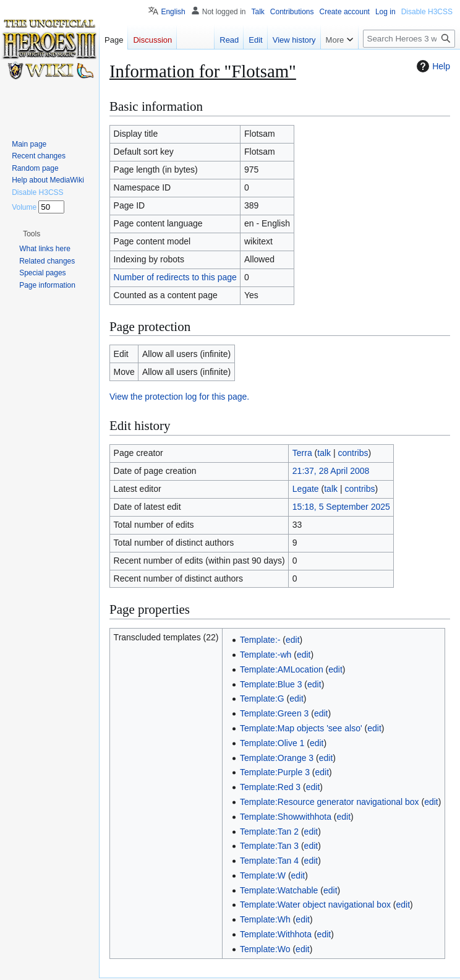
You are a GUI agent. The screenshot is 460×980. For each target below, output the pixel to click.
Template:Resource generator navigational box (330, 802)
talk (324, 453)
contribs (353, 453)
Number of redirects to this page (175, 277)
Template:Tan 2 (269, 832)
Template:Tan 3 (269, 846)
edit (293, 640)
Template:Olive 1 (272, 743)
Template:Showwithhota (286, 817)
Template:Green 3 (274, 713)
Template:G (262, 698)
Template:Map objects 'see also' (301, 728)
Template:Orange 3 (277, 758)
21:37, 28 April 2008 (331, 471)
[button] (32, 234)
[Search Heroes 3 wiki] (409, 39)
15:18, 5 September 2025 (341, 507)
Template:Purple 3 (275, 772)
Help (432, 66)
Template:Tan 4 (269, 861)
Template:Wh (265, 919)
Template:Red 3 (270, 787)
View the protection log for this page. (179, 397)
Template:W (263, 875)
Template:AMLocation (282, 669)
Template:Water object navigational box (315, 905)
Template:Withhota (276, 934)
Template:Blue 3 (271, 684)
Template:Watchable (279, 890)
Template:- (260, 640)
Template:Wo (265, 949)
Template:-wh (266, 655)
